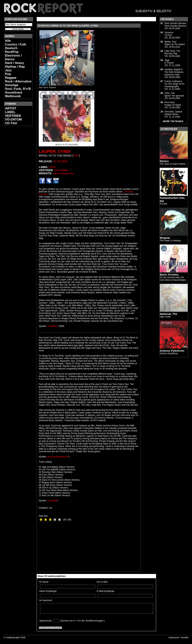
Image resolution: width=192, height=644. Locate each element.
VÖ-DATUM (13, 119)
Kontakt (184, 638)
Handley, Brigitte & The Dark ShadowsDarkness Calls (174, 72)
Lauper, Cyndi (55, 151)
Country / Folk (16, 44)
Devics (164, 161)
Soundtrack (14, 92)
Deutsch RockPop (12, 50)
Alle (8, 41)
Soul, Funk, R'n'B (18, 89)
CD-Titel (11, 123)
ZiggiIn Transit (169, 62)
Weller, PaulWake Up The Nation (175, 43)
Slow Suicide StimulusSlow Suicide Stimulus (175, 25)
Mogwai (165, 238)
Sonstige (12, 85)
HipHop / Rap (15, 67)
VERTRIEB (13, 116)
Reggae (11, 78)
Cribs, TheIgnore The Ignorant (174, 94)
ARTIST (11, 108)
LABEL (10, 112)
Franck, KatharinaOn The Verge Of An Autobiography (174, 84)
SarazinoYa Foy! (169, 34)
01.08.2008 (60, 161)
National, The (168, 314)
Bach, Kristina (169, 275)
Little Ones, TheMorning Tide (172, 52)
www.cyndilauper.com (64, 174)
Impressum (174, 638)
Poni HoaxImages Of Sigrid (173, 104)
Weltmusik (13, 96)
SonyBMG (61, 170)
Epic (53, 167)
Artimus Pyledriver (172, 351)
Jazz (8, 70)
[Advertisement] (15, 184)
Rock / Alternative (18, 81)
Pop (8, 74)
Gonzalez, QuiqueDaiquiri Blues (173, 113)
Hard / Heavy (15, 63)
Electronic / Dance (14, 57)
